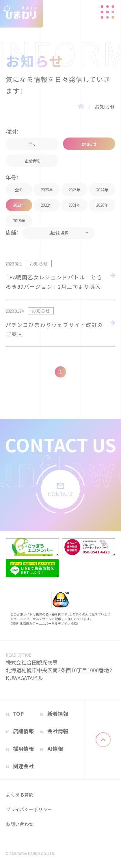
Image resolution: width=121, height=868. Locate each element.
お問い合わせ (20, 824)
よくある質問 (20, 795)
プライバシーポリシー (29, 809)
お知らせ (105, 107)
